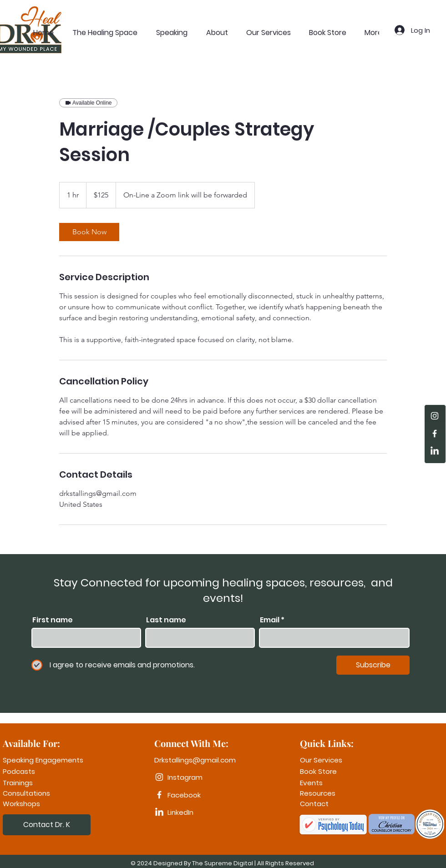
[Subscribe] (373, 665)
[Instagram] (435, 416)
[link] (89, 232)
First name (53, 620)
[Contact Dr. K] (47, 825)
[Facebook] (435, 434)
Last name (166, 620)
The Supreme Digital (223, 863)
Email (270, 620)
